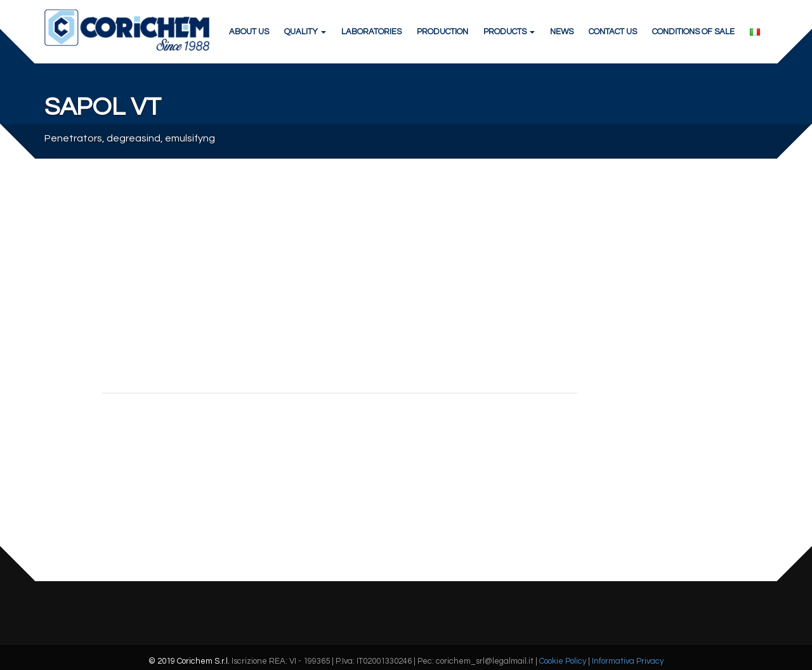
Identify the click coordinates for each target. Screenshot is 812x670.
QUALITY (305, 32)
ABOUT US (249, 32)
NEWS (562, 32)
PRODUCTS (509, 32)
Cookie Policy (563, 661)
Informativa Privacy (628, 661)
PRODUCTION (442, 32)
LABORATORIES (371, 32)
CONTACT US (613, 32)
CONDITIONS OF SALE (693, 32)
